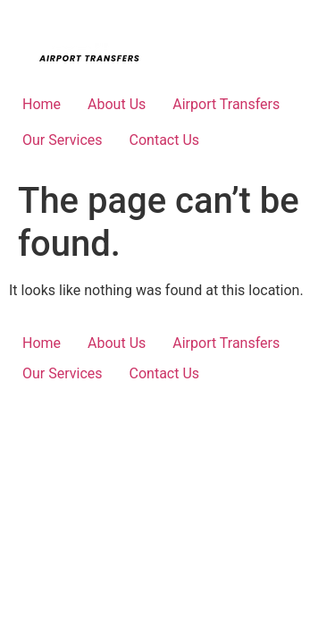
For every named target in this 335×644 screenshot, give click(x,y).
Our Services (63, 140)
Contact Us (165, 140)
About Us (117, 104)
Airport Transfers (226, 104)
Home (42, 104)
